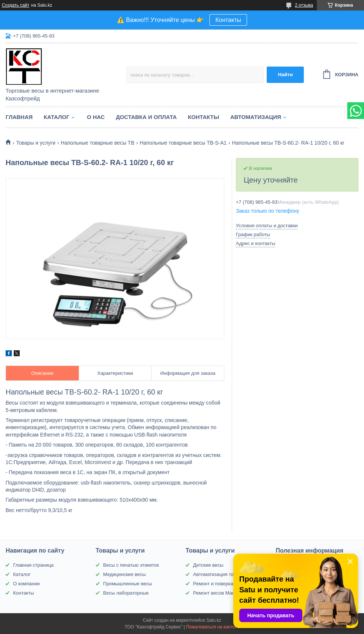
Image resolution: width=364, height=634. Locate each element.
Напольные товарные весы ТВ (98, 143)
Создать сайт (16, 5)
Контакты (228, 20)
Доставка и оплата (146, 117)
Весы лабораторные (126, 593)
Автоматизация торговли (221, 574)
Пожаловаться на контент (213, 627)
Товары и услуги (36, 143)
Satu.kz (214, 620)
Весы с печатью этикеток (131, 565)
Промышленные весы (128, 584)
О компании (26, 584)
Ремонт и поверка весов (220, 584)
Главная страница (33, 565)
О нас (96, 117)
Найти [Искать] (285, 75)
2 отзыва (304, 5)
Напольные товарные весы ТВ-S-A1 (183, 143)
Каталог (57, 117)
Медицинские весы (125, 574)
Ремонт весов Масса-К (219, 593)
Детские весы (208, 565)
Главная (19, 117)
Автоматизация (256, 117)
